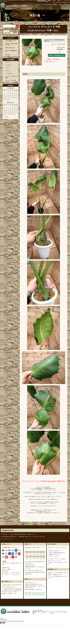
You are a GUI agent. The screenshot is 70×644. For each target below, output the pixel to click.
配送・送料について (49, 62)
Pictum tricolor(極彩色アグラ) (11, 51)
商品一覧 (39, 5)
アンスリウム (8, 65)
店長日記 (61, 5)
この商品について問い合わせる (52, 59)
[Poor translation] (3, 623)
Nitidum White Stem (10, 48)
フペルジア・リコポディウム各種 (12, 77)
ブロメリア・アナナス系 (11, 80)
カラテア (7, 68)
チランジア (8, 71)
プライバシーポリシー (65, 8)
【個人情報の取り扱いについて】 (60, 576)
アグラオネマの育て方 (47, 5)
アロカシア (8, 62)
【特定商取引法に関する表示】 (21, 534)
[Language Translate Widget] (42, 1)
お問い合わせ (67, 5)
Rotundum (8, 55)
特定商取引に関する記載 (65, 6)
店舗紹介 (55, 5)
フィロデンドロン (9, 73)
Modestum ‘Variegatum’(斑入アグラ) (11, 44)
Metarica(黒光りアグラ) (10, 41)
